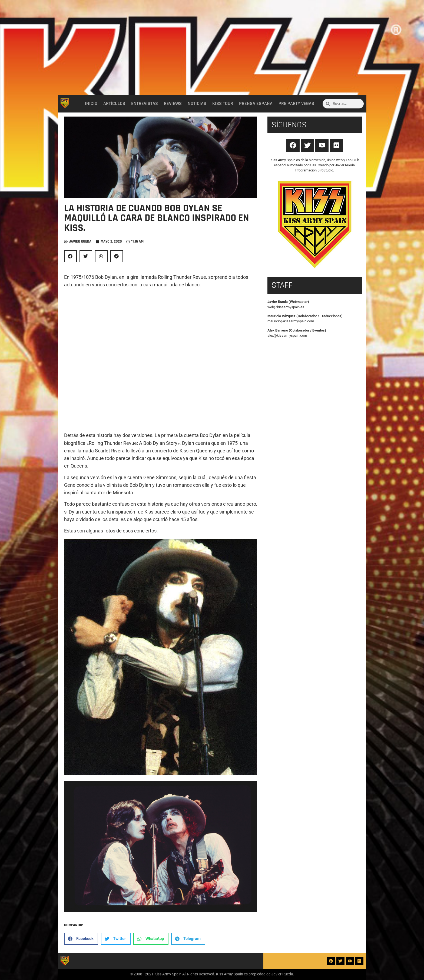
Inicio (91, 104)
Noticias (197, 104)
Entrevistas (145, 104)
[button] (70, 256)
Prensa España (256, 104)
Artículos (114, 104)
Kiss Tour (223, 104)
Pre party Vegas (296, 104)
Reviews (173, 104)
